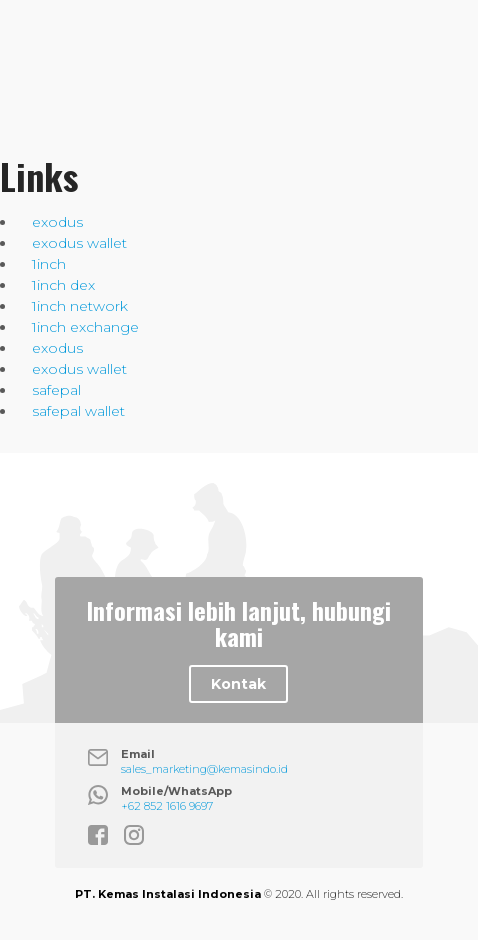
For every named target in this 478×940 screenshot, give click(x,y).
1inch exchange (85, 327)
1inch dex (63, 285)
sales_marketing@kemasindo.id (204, 769)
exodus (57, 222)
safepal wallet (78, 411)
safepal (56, 390)
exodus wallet (79, 243)
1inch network (80, 306)
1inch (49, 264)
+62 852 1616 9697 (167, 806)
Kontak (238, 684)
